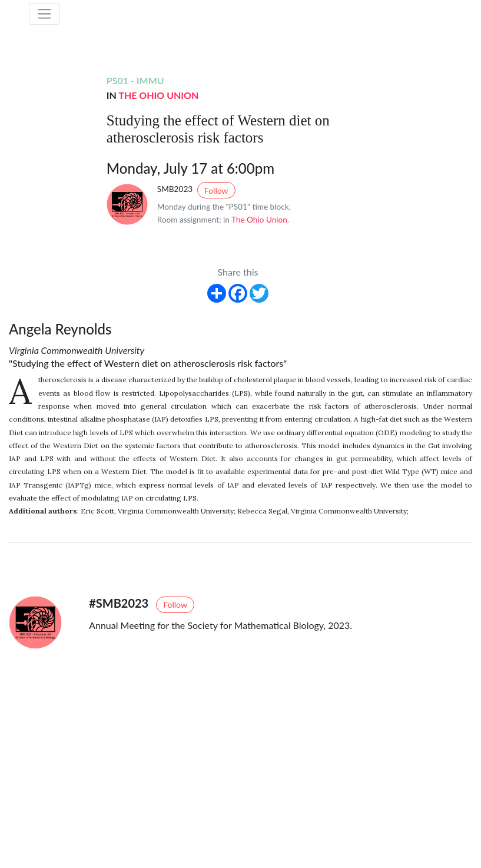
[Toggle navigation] (45, 14)
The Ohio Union (158, 95)
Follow (216, 191)
